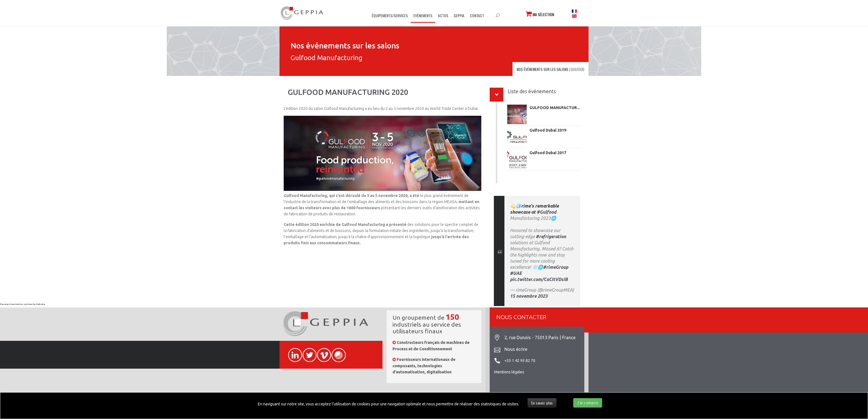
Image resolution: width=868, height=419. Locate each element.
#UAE (516, 273)
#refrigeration (551, 236)
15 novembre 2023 (529, 296)
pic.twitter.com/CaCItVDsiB (539, 279)
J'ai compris (588, 403)
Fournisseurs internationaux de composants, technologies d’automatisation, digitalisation (424, 366)
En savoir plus (542, 403)
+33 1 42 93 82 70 (520, 361)
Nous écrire (516, 349)
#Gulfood (546, 212)
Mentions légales (509, 372)
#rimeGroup (556, 267)
